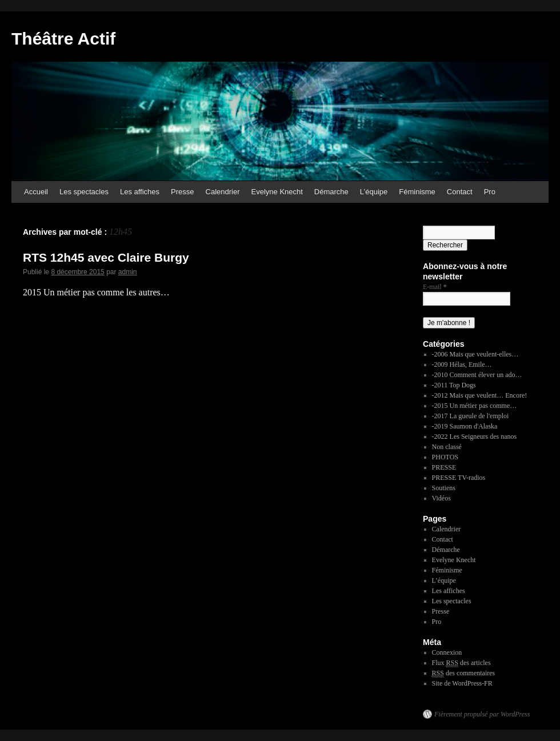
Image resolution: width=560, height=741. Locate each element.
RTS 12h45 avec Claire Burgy (106, 257)
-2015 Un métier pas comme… (475, 406)
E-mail (435, 287)
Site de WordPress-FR (462, 683)
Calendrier (223, 192)
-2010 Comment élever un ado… (477, 375)
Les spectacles (84, 192)
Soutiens (444, 488)
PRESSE (444, 467)
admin (128, 272)
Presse (182, 192)
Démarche (331, 192)
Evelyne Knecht (277, 192)
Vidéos (441, 498)
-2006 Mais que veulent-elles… (475, 354)
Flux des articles (461, 663)
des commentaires (464, 673)
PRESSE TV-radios (459, 478)
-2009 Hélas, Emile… (462, 365)
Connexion (447, 652)
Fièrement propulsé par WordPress (482, 714)
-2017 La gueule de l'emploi (471, 416)
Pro (490, 192)
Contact (460, 192)
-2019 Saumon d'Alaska (465, 426)
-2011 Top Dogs (454, 385)
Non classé (447, 447)
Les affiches (140, 192)
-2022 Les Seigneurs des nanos (475, 436)
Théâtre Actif (63, 39)
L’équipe (374, 192)
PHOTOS (445, 457)
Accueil (36, 192)
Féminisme (417, 192)
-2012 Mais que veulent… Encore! (480, 395)
